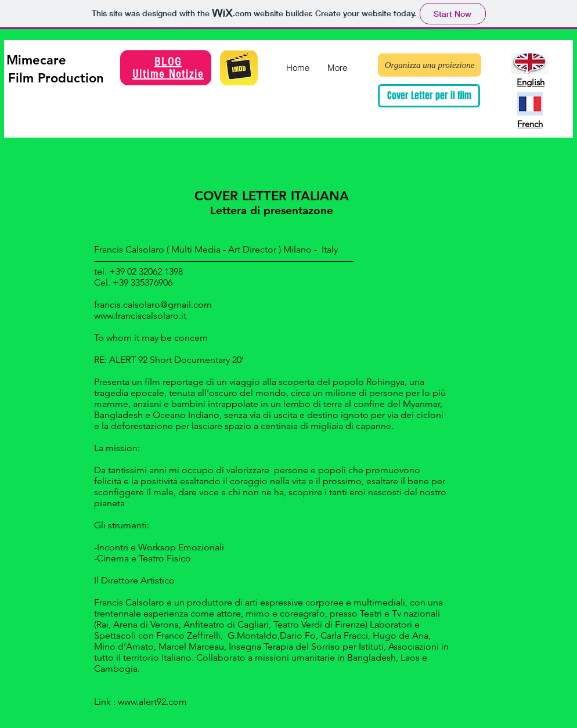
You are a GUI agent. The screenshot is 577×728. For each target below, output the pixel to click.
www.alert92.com (152, 702)
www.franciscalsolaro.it (140, 316)
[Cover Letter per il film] (429, 96)
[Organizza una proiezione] (430, 65)
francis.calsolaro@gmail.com (153, 304)
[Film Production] (56, 78)
